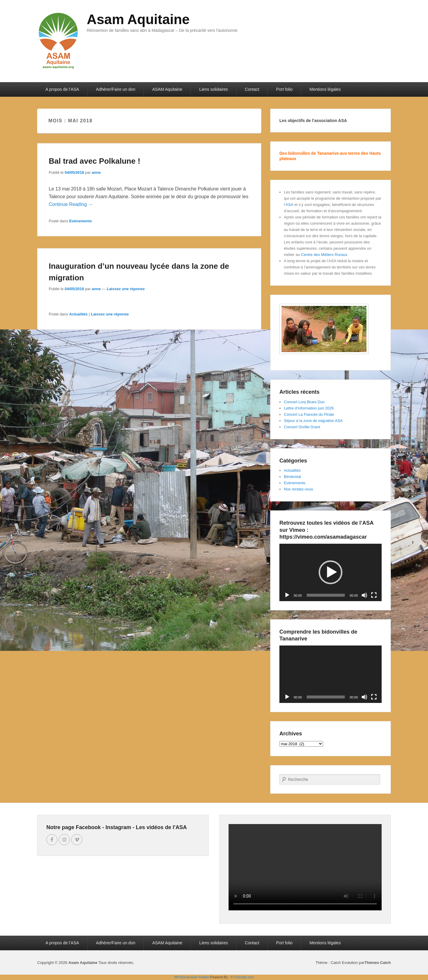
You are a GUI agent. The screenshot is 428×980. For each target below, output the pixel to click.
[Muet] (364, 595)
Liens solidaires (214, 89)
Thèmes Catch (378, 963)
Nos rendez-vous (298, 489)
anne (96, 172)
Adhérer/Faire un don (116, 89)
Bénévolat (292, 477)
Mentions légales (325, 89)
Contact (252, 89)
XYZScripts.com (242, 977)
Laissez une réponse (126, 289)
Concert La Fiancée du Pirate (309, 414)
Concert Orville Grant (302, 427)
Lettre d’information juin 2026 (309, 408)
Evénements (81, 221)
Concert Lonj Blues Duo (304, 402)
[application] (331, 573)
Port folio (284, 89)
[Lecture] (287, 595)
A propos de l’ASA (62, 89)
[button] (331, 572)
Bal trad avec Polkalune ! (95, 161)
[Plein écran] (374, 595)
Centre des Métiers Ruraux (324, 255)
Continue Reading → (71, 204)
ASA (289, 205)
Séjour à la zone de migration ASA (313, 421)
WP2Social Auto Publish (192, 977)
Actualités (78, 314)
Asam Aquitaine (138, 19)
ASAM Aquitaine (167, 89)
